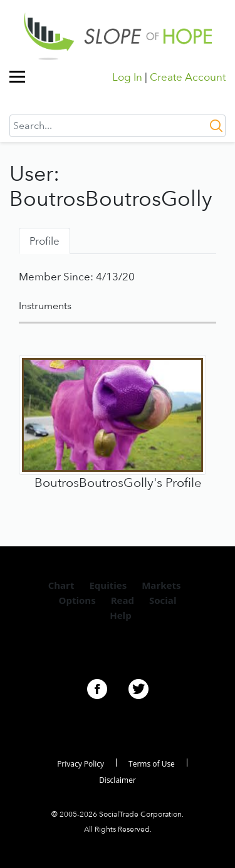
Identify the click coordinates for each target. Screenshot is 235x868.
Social (163, 600)
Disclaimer (118, 780)
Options (77, 600)
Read (123, 600)
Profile (44, 241)
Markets (161, 585)
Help (120, 615)
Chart (61, 585)
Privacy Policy (81, 764)
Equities (108, 585)
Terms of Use (152, 764)
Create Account (188, 77)
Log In (127, 77)
